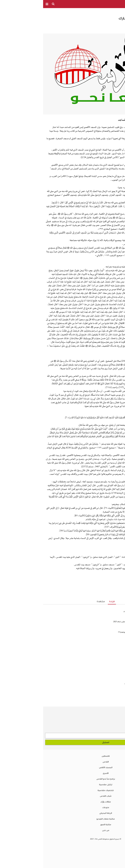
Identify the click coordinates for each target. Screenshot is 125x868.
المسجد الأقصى (63, 767)
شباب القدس (62, 796)
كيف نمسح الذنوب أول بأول (112, 693)
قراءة (69, 601)
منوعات (63, 807)
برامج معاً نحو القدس (63, 779)
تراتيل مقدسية (63, 784)
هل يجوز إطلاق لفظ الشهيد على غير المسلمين (98, 611)
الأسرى (62, 773)
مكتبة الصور (62, 824)
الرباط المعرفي (63, 813)
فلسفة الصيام (117, 689)
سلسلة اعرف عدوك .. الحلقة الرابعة (109, 698)
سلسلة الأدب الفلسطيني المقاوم (103, 653)
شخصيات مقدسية (62, 790)
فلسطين (62, 756)
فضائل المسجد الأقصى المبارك (104, 643)
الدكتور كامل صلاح (102, 25)
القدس (62, 762)
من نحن (63, 830)
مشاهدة (58, 601)
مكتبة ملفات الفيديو (62, 819)
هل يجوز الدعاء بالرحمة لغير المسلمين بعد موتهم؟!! (95, 632)
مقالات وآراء (62, 802)
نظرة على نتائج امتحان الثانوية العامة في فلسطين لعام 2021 (93, 622)
